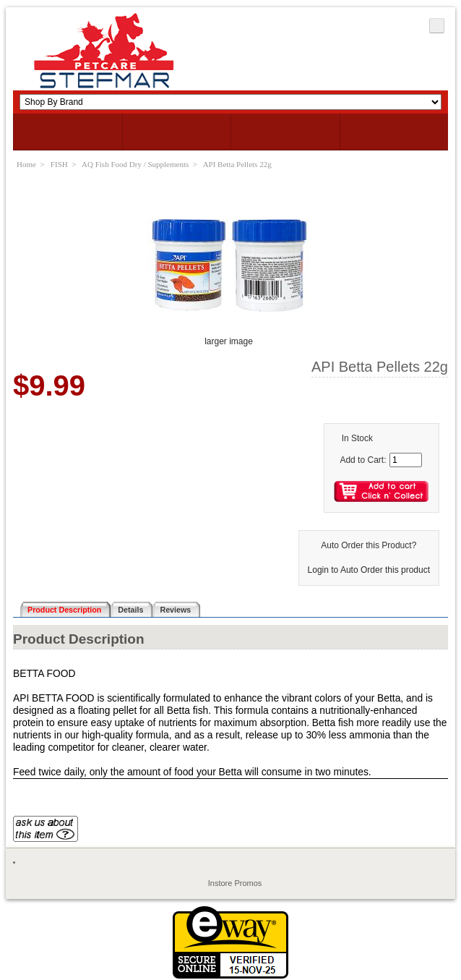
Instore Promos (235, 883)
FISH (59, 164)
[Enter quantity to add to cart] (406, 460)
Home (26, 164)
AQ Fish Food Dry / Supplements (135, 164)
